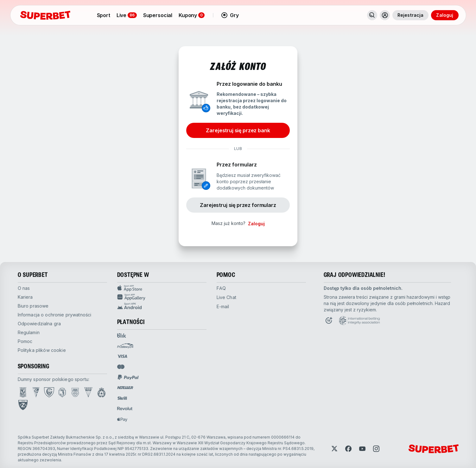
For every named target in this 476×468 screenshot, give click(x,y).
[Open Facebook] (348, 449)
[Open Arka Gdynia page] (75, 392)
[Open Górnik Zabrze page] (36, 392)
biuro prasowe (33, 306)
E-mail (223, 306)
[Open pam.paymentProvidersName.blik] (122, 335)
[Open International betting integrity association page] (359, 321)
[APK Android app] (162, 306)
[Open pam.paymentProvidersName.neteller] (125, 388)
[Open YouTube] (362, 449)
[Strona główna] (45, 15)
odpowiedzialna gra (39, 324)
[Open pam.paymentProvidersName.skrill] (122, 398)
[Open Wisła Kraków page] (102, 392)
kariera (25, 297)
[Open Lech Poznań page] (23, 392)
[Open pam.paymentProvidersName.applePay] (122, 419)
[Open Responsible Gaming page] (329, 321)
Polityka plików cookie (42, 350)
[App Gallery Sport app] (162, 297)
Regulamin (29, 332)
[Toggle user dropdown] (385, 15)
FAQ (221, 288)
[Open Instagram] (376, 449)
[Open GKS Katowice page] (49, 392)
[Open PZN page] (23, 405)
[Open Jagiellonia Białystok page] (62, 392)
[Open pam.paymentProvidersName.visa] (122, 356)
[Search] (372, 15)
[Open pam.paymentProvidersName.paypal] (128, 377)
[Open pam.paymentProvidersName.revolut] (125, 409)
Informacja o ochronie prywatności (55, 315)
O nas (24, 288)
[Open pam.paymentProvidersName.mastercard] (121, 367)
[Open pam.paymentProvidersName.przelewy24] (125, 346)
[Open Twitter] (334, 449)
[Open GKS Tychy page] (88, 392)
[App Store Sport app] (162, 288)
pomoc (25, 341)
